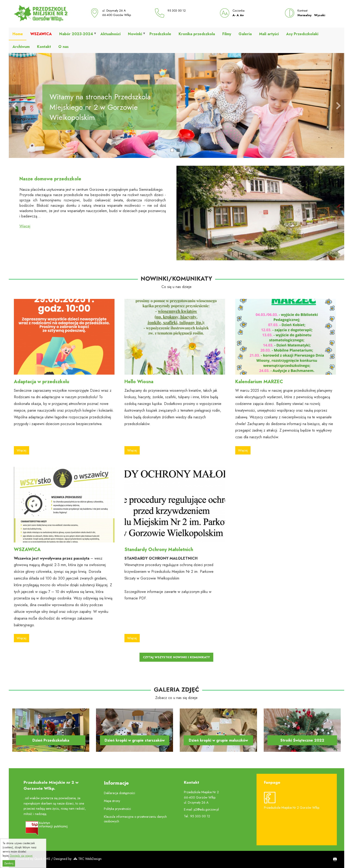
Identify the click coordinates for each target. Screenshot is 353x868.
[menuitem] (41, 34)
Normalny (305, 15)
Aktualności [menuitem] (110, 34)
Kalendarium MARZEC (259, 382)
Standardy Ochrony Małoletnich (159, 550)
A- (234, 15)
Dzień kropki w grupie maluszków (218, 740)
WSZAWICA (27, 550)
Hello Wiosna (139, 382)
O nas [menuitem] (63, 47)
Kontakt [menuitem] (44, 47)
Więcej (25, 226)
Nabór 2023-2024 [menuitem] (76, 34)
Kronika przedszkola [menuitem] (197, 34)
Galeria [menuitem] (245, 34)
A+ (242, 15)
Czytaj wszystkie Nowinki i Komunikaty (176, 657)
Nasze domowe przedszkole (50, 179)
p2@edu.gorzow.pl (206, 809)
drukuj (333, 859)
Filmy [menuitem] (227, 34)
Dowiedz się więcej (21, 862)
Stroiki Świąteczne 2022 (302, 740)
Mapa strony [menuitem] (112, 801)
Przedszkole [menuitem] (160, 34)
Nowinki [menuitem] (135, 34)
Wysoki (320, 15)
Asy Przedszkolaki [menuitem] (302, 34)
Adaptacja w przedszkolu (42, 382)
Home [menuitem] (18, 34)
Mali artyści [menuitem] (269, 34)
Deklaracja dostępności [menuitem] (119, 793)
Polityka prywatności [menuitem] (117, 809)
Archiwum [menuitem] (21, 47)
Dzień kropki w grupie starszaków (135, 740)
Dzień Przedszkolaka (51, 740)
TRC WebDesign (87, 859)
